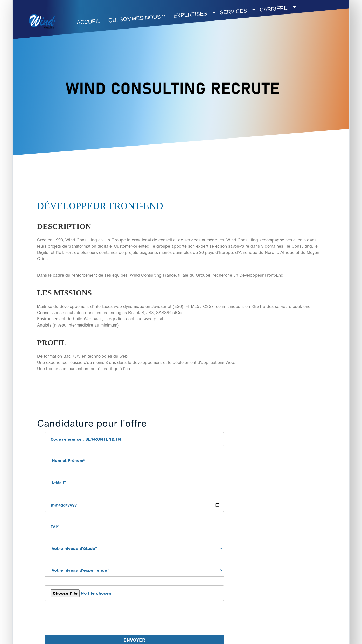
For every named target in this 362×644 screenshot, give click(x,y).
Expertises (190, 15)
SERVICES (233, 11)
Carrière (274, 9)
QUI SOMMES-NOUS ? (137, 18)
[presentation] (84, 619)
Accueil (88, 22)
